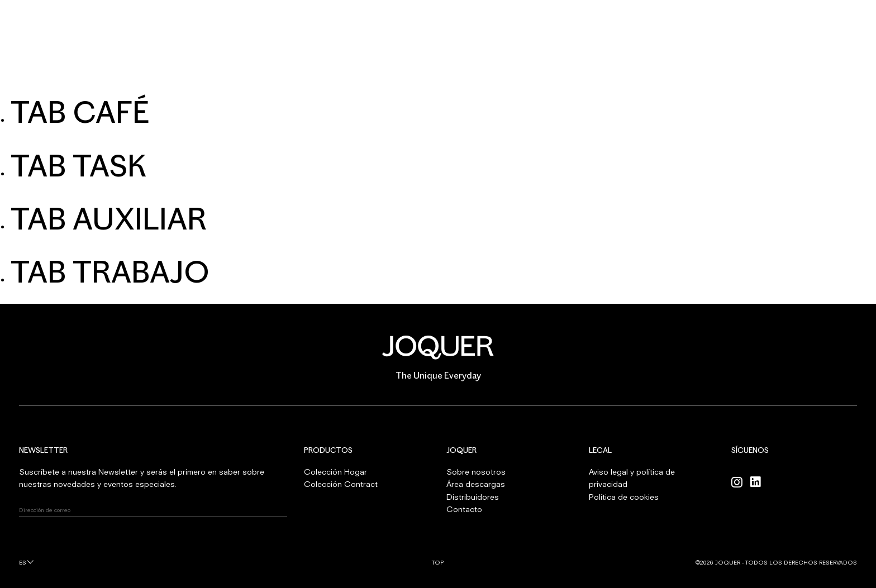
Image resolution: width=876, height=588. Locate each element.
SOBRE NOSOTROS (423, 73)
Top (438, 562)
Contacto (464, 509)
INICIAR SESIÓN (828, 22)
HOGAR (270, 73)
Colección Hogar (335, 472)
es (23, 562)
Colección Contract (341, 484)
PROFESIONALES (516, 73)
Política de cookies (624, 497)
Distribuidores (473, 497)
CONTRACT (337, 73)
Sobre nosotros (476, 472)
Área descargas (476, 484)
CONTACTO (598, 73)
